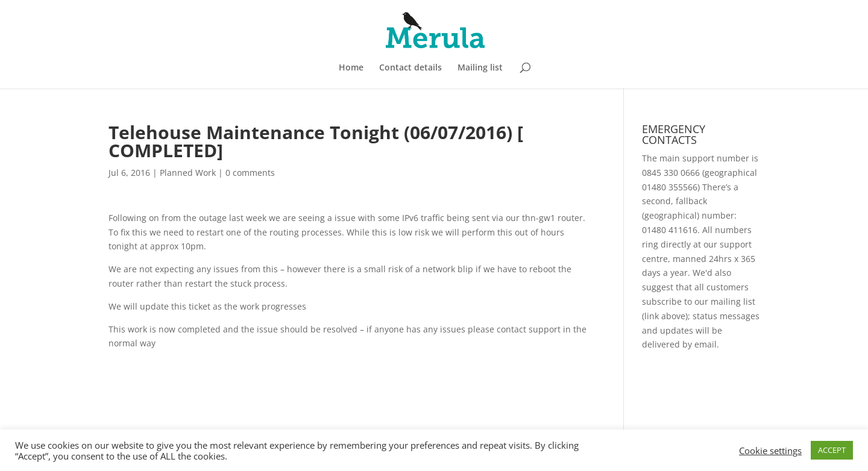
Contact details (410, 68)
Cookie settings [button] (770, 451)
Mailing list (480, 68)
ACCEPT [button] (832, 450)
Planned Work (188, 173)
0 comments (250, 173)
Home (351, 68)
